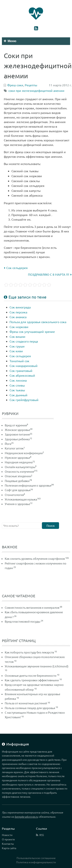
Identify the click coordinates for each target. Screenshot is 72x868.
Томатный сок (19, 361)
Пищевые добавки (18, 481)
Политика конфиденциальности (36, 862)
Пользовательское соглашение (36, 858)
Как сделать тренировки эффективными (32, 680)
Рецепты (31, 85)
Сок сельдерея (16, 268)
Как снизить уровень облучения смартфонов (35, 559)
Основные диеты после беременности (31, 675)
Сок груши (17, 346)
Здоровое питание (18, 434)
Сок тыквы (17, 390)
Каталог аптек (15, 448)
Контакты (8, 844)
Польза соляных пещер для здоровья (30, 708)
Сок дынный (18, 395)
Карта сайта (9, 848)
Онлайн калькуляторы (21, 467)
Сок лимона (18, 380)
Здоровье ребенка (18, 439)
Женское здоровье (19, 430)
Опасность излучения (21, 471)
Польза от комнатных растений (26, 703)
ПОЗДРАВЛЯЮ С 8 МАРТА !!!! (50, 274)
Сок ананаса (18, 317)
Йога (9, 444)
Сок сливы (17, 385)
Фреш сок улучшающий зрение (32, 332)
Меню (10, 41)
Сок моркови (19, 327)
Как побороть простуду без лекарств (29, 652)
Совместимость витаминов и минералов (32, 607)
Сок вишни (17, 336)
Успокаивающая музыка (23, 499)
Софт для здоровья (19, 490)
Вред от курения (16, 425)
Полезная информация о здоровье (29, 485)
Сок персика (18, 312)
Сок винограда (20, 307)
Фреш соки (15, 85)
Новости (7, 835)
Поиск (51, 526)
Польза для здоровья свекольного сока (38, 322)
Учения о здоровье (19, 504)
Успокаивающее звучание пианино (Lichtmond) (37, 666)
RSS (42, 835)
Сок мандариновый (24, 366)
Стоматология (15, 495)
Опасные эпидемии (18, 476)
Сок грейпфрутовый (24, 400)
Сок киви (16, 351)
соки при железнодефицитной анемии (36, 90)
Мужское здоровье (18, 458)
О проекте (8, 839)
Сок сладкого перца (24, 341)
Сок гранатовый (21, 371)
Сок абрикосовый (22, 375)
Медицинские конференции (24, 453)
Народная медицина (20, 462)
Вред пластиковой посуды (22, 621)
